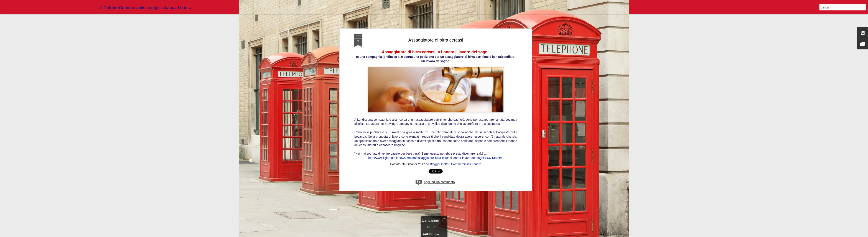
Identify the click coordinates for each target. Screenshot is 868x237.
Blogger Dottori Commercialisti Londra (456, 164)
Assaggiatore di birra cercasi (436, 40)
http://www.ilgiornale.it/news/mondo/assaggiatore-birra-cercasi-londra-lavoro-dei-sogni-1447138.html (436, 158)
